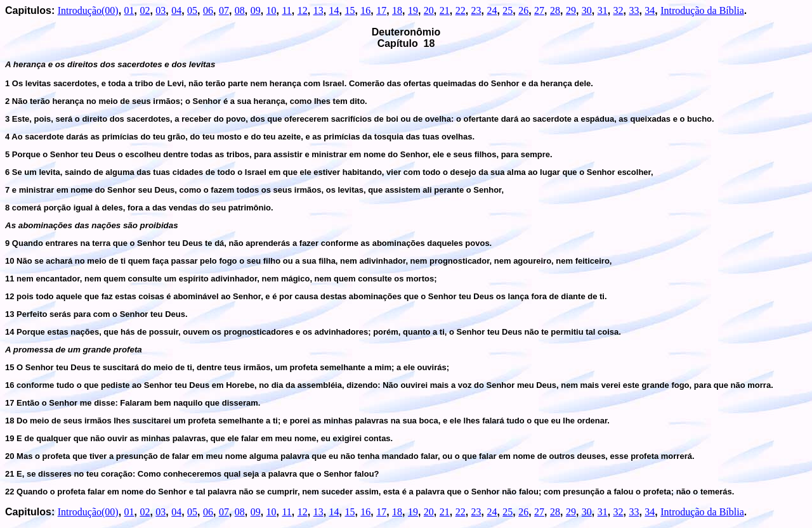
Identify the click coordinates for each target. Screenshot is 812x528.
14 (334, 10)
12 (303, 10)
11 (286, 10)
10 (272, 10)
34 (650, 10)
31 (603, 10)
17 (381, 10)
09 (256, 10)
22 (461, 10)
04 (176, 10)
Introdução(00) (88, 10)
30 (587, 10)
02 (145, 10)
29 (571, 10)
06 (208, 10)
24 (492, 10)
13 (318, 10)
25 (507, 10)
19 (413, 10)
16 (365, 10)
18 (397, 10)
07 (224, 10)
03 (160, 10)
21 (445, 10)
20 (429, 10)
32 (619, 10)
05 (192, 10)
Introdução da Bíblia (702, 10)
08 (240, 10)
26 (523, 10)
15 (350, 10)
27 (539, 10)
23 (476, 10)
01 (129, 10)
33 (634, 10)
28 (555, 10)
